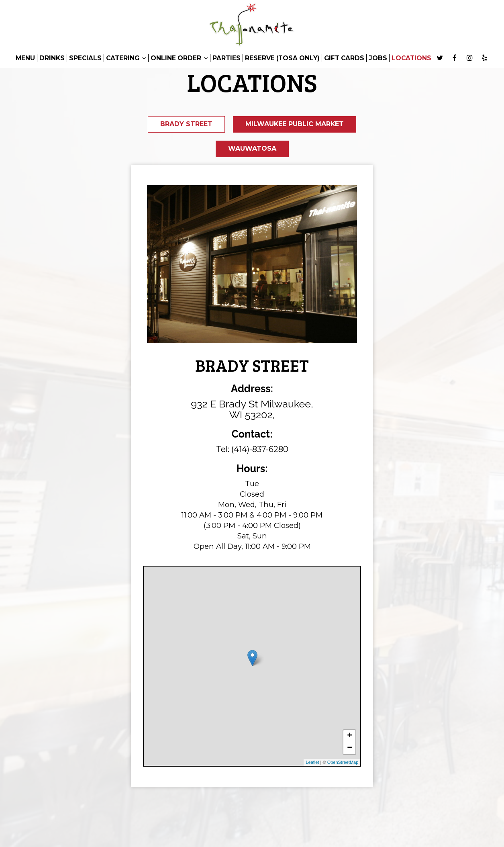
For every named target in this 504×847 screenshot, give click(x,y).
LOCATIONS (411, 58)
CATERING (126, 58)
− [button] (350, 750)
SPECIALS (85, 58)
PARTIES (226, 58)
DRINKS (52, 58)
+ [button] (350, 738)
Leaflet (312, 764)
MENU (25, 58)
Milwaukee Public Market (295, 124)
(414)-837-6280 (260, 451)
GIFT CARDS (344, 58)
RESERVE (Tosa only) (282, 58)
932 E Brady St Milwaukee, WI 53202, (252, 411)
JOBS (378, 58)
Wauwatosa (252, 150)
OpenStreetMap (343, 764)
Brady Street (186, 124)
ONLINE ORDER (179, 58)
